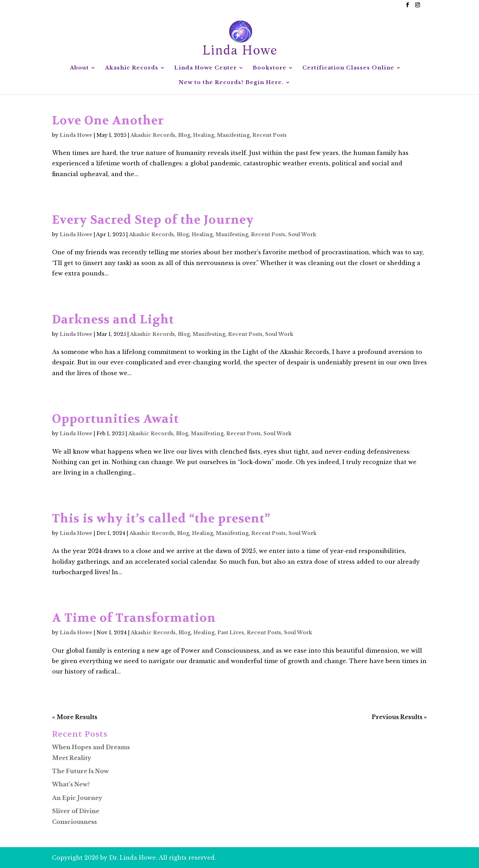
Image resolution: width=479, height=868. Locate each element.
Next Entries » (406, 717)
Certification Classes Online (348, 68)
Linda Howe (76, 135)
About (79, 68)
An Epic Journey (77, 798)
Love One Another (108, 121)
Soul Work (302, 234)
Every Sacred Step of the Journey (153, 220)
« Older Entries (75, 717)
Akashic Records (132, 68)
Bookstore (270, 68)
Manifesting (233, 135)
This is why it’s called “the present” (161, 519)
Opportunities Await (115, 419)
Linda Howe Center (205, 68)
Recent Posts (270, 135)
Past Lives (231, 633)
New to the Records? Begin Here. (231, 83)
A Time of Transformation (134, 618)
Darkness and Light (113, 320)
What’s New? (71, 784)
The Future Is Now (80, 771)
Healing (204, 135)
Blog (184, 135)
